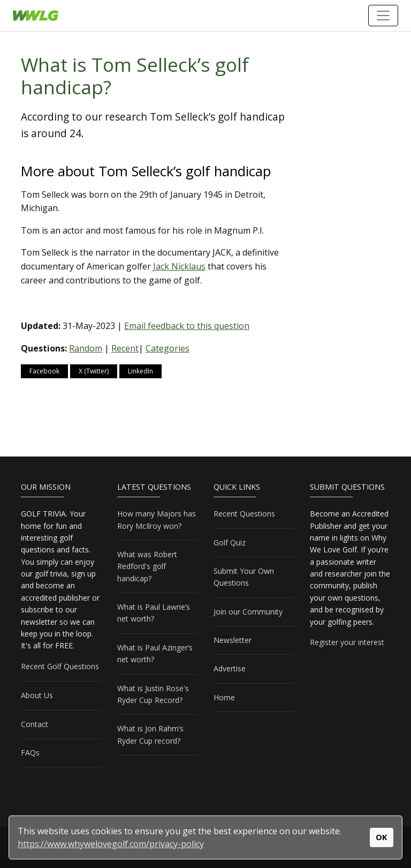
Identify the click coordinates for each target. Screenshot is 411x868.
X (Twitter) (94, 371)
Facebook (44, 371)
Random (86, 348)
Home (224, 697)
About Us (37, 695)
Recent (125, 348)
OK (381, 837)
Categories (168, 348)
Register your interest (347, 642)
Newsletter (233, 640)
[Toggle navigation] (383, 16)
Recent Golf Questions (60, 666)
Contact (35, 724)
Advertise (230, 668)
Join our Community (248, 612)
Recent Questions (244, 514)
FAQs (30, 753)
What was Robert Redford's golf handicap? (147, 566)
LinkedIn (140, 371)
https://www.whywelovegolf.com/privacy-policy (111, 844)
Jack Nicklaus (179, 266)
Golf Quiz (230, 542)
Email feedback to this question (187, 326)
